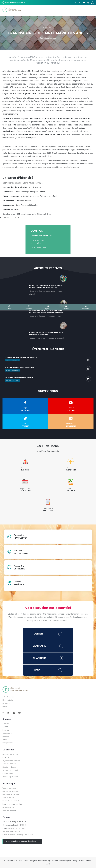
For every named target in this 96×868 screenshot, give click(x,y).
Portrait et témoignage (48, 291)
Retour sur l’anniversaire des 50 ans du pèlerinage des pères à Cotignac (46, 286)
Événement (34, 291)
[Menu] (87, 10)
